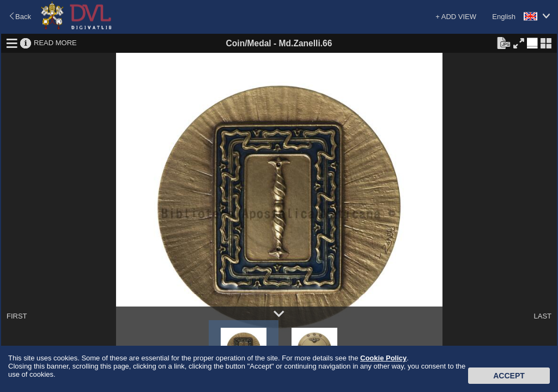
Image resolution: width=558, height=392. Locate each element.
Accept (509, 376)
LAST (542, 316)
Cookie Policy (383, 358)
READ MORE (55, 43)
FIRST (17, 316)
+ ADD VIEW (456, 17)
